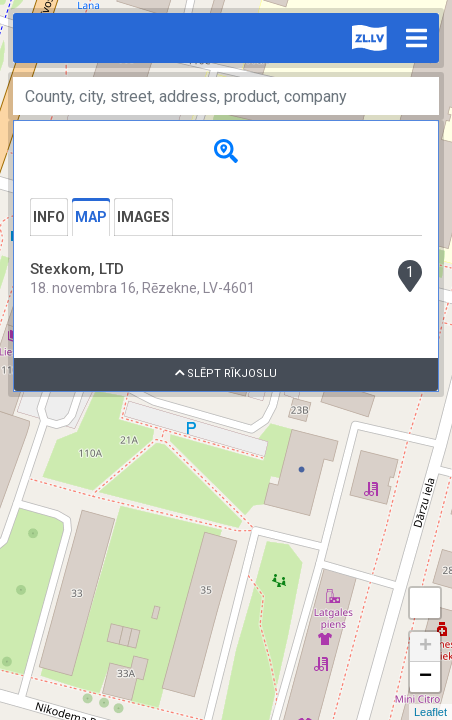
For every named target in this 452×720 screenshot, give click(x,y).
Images (143, 217)
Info (49, 217)
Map (91, 217)
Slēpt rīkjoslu (226, 373)
